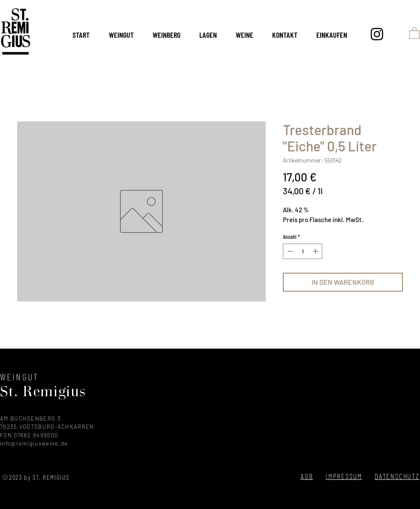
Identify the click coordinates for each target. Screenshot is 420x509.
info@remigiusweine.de (34, 443)
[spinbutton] (303, 251)
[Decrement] (289, 251)
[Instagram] (377, 34)
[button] (414, 33)
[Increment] (316, 251)
